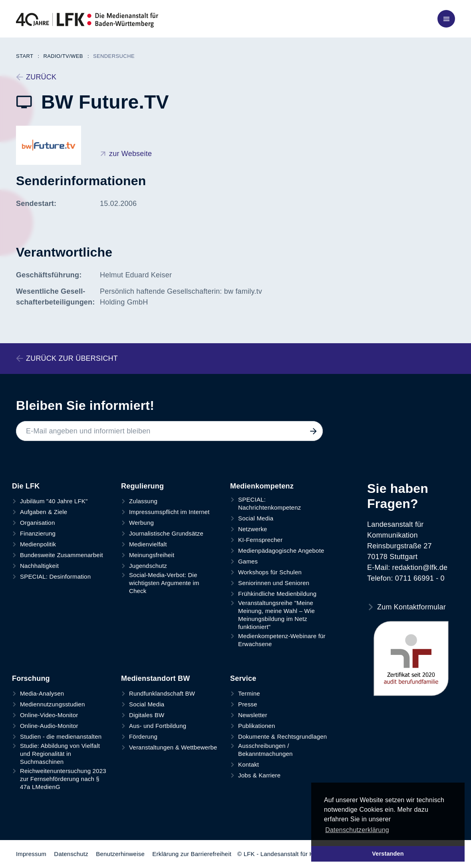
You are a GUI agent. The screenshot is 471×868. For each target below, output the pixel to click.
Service (243, 678)
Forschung (31, 678)
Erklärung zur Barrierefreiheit (192, 854)
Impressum (31, 854)
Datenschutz (71, 854)
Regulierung (142, 486)
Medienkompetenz (262, 486)
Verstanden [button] (388, 854)
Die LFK (26, 486)
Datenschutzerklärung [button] (357, 830)
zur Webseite (130, 154)
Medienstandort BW (155, 678)
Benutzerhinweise (120, 854)
